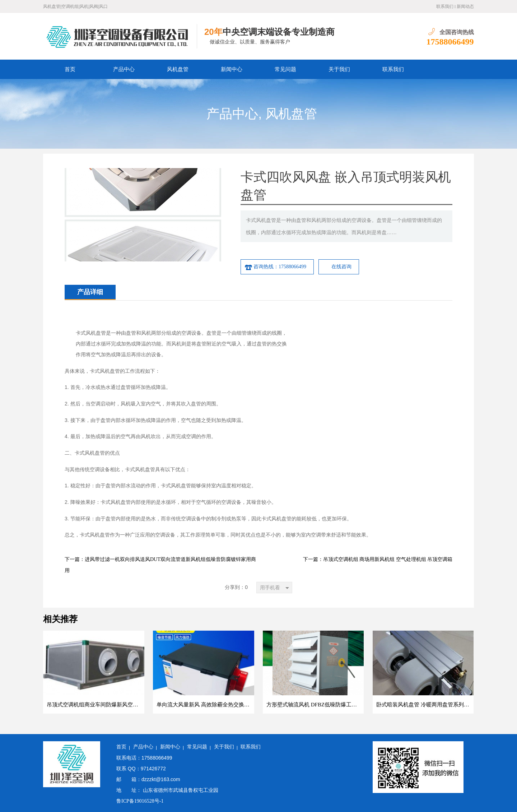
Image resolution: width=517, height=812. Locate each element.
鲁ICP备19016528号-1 (140, 801)
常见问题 (285, 69)
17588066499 (450, 42)
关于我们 (339, 69)
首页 (70, 69)
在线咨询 (341, 267)
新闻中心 (232, 69)
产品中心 (124, 69)
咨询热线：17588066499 (275, 267)
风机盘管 (178, 69)
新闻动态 (465, 6)
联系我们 (445, 6)
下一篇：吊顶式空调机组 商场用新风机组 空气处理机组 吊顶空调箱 (378, 559)
